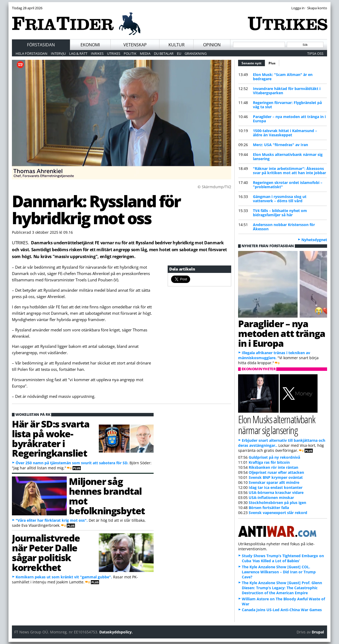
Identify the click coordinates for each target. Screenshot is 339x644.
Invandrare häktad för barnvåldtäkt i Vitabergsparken (287, 91)
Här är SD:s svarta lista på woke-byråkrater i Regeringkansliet (51, 438)
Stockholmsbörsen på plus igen (277, 503)
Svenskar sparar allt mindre (274, 482)
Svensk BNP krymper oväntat (276, 477)
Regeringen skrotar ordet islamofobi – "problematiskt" (288, 185)
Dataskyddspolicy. (116, 632)
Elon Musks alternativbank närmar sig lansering (288, 157)
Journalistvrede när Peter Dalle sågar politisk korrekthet (46, 552)
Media (145, 53)
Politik (130, 53)
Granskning (196, 53)
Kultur (177, 45)
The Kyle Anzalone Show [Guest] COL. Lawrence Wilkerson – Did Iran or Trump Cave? (279, 572)
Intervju (58, 53)
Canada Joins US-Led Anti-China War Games (282, 610)
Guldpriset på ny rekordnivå (274, 457)
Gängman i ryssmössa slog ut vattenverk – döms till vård (280, 199)
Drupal (318, 632)
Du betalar (164, 53)
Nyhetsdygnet (314, 240)
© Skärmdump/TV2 (214, 187)
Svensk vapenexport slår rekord (278, 513)
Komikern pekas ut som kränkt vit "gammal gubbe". (64, 577)
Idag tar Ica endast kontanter (276, 487)
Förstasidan (41, 45)
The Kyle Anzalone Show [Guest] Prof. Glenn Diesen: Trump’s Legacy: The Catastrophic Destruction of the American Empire (282, 588)
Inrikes (97, 53)
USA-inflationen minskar (271, 497)
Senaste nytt (253, 62)
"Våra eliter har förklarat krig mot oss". (52, 520)
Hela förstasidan (32, 53)
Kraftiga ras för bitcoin (269, 462)
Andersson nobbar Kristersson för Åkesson (284, 227)
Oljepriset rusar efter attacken (276, 472)
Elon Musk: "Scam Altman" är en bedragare (283, 77)
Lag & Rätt (78, 53)
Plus (272, 63)
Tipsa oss (315, 53)
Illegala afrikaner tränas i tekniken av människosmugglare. (274, 355)
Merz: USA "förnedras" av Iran (280, 145)
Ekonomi (90, 45)
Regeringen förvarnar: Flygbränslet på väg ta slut (287, 105)
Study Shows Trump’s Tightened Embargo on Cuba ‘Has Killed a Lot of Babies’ (283, 558)
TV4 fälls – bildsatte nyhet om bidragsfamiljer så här (280, 213)
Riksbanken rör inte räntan (273, 467)
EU (179, 53)
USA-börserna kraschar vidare (276, 492)
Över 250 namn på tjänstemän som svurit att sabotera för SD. (72, 463)
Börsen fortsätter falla (269, 508)
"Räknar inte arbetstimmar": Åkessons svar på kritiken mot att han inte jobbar (289, 171)
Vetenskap (135, 45)
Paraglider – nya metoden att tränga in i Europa (289, 119)
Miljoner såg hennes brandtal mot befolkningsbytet (107, 496)
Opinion (212, 45)
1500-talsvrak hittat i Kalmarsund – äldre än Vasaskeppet (285, 133)
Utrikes (114, 53)
